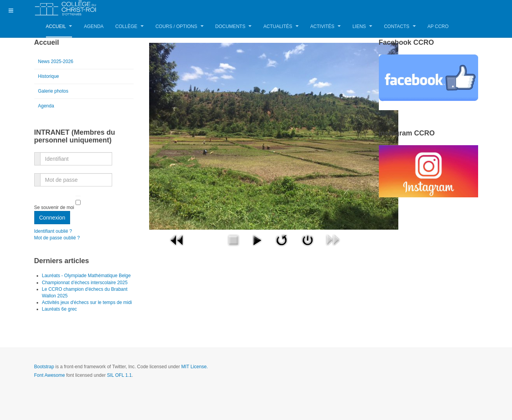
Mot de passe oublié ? (57, 238)
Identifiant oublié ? (53, 231)
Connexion (52, 218)
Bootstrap (44, 367)
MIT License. (194, 367)
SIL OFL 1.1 (120, 375)
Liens (362, 26)
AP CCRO (438, 26)
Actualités (281, 26)
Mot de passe (38, 175)
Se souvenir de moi (54, 207)
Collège (129, 26)
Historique (49, 76)
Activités (325, 26)
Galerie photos (53, 91)
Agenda (94, 26)
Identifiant (38, 154)
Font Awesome (50, 375)
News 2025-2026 (56, 62)
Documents (234, 26)
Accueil (59, 26)
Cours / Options (179, 26)
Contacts (400, 26)
